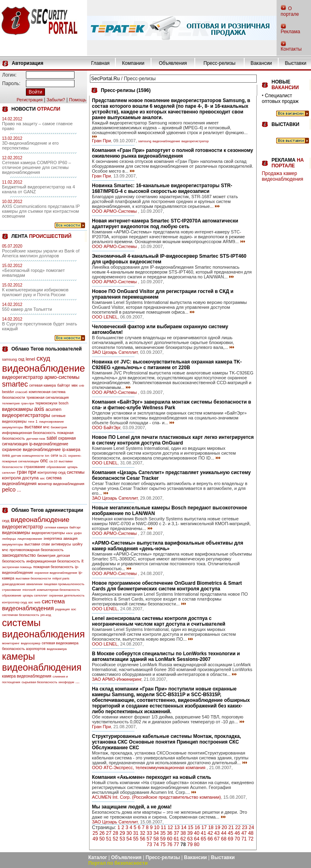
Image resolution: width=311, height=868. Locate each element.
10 (157, 827)
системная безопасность (21, 615)
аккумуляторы (13, 427)
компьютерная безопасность (58, 590)
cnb (82, 386)
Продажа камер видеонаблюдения (282, 176)
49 (95, 839)
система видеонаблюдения (33, 605)
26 (102, 833)
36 (169, 833)
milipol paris (61, 578)
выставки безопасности (33, 578)
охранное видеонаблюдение (31, 449)
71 (244, 839)
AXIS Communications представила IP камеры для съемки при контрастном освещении (41, 211)
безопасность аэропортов (24, 649)
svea (6, 455)
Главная (100, 63)
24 (251, 827)
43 (217, 833)
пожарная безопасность (53, 567)
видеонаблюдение (44, 368)
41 (203, 833)
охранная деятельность (67, 595)
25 (95, 833)
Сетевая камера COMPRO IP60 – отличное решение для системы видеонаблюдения (36, 167)
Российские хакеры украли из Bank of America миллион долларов (41, 253)
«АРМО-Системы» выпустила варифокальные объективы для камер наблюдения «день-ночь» (167, 546)
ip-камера (71, 450)
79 (190, 844)
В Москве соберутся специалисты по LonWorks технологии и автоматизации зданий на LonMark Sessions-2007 (166, 656)
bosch (64, 403)
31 (136, 833)
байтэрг (64, 385)
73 (149, 844)
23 (244, 827)
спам (46, 544)
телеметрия (11, 403)
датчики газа (36, 439)
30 (129, 833)
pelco (9, 490)
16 (197, 827)
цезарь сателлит (35, 595)
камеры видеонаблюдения (42, 662)
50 (102, 839)
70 (237, 839)
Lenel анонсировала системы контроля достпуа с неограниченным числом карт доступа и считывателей (159, 621)
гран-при (28, 403)
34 (156, 833)
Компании (133, 63)
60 (169, 839)
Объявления (173, 63)
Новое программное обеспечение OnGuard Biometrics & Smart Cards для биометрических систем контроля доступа (167, 586)
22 (238, 827)
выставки (33, 427)
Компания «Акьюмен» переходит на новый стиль (152, 777)
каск (70, 533)
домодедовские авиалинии (22, 584)
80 (197, 844)
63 (190, 839)
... (19, 490)
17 (204, 827)
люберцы (9, 539)
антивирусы (61, 544)
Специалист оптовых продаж (280, 98)
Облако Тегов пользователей (47, 349)
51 (109, 839)
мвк (75, 385)
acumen (53, 409)
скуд (43, 358)
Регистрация (30, 100)
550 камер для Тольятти (27, 309)
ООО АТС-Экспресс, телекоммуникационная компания (149, 768)
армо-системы (62, 377)
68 (224, 839)
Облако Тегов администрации (47, 510)
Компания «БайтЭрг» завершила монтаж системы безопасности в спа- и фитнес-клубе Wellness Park (171, 405)
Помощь (78, 100)
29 (122, 833)
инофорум (66, 682)
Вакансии (261, 63)
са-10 (53, 461)
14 (184, 827)
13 (177, 827)
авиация (71, 539)
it (82, 561)
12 (170, 827)
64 (197, 839)
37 (176, 833)
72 (251, 839)
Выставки (295, 63)
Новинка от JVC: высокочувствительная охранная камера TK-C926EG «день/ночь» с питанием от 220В (167, 365)
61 (176, 839)
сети (54, 455)
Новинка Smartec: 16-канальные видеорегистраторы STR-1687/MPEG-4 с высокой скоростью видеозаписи (162, 188)
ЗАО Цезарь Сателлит (115, 352)
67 (217, 839)
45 (231, 833)
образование (56, 467)
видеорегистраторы (26, 415)
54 (129, 839)
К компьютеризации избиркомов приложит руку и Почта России (35, 292)
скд (21, 359)
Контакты (291, 49)
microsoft (29, 590)
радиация (62, 609)
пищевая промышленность (64, 584)
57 (149, 839)
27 (109, 833)
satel (52, 438)
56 (142, 839)
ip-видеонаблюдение (49, 444)
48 (251, 833)
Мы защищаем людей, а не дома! (132, 807)
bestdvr (8, 392)
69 (231, 839)
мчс (46, 427)
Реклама (290, 32)
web (37, 602)
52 (116, 839)
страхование (35, 467)
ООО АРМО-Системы (115, 211)
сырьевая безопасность (39, 682)
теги (31, 422)
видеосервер (30, 643)
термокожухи (46, 403)
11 (163, 827)
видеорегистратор (22, 377)
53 (122, 839)
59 (163, 839)
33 (149, 833)
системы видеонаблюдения (44, 628)
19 (218, 827)
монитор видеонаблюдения (61, 484)
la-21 (63, 456)
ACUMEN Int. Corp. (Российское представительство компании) (157, 797)
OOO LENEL (105, 317)
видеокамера (57, 649)
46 (237, 833)
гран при (27, 472)
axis (39, 409)
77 (176, 844)
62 (183, 839)
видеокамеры (17, 409)
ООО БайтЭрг (106, 428)
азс (43, 478)
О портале (290, 11)
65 (203, 839)
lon (47, 456)
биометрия (59, 427)
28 (116, 833)
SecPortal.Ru (105, 79)
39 (190, 833)
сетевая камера (43, 385)
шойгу (78, 544)
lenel (30, 359)
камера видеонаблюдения (27, 676)
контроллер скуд (52, 472)
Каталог (98, 857)
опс (44, 461)
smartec (15, 384)
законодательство (19, 555)
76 (169, 844)
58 (156, 839)
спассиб (21, 392)
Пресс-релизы (220, 63)
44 (224, 833)
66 (210, 839)
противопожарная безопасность (37, 550)
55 (136, 839)
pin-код (46, 615)
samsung (10, 359)
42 (210, 833)
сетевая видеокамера (60, 643)
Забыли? (56, 100)
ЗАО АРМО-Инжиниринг (117, 679)
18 (211, 827)
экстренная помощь (17, 567)
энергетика (53, 539)
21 (231, 827)
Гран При (101, 141)
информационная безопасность (29, 433)
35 (163, 833)
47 (244, 833)
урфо (78, 533)
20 (224, 827)
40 (197, 833)
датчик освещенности (27, 456)
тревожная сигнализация (47, 398)
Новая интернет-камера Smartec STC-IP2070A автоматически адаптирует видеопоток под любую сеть (165, 224)
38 (183, 833)
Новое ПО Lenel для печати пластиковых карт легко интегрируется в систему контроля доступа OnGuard (173, 440)
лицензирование (51, 422)
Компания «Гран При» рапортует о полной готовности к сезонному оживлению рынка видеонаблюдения (173, 153)
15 (191, 827)
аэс (73, 609)
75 (163, 844)
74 (156, 844)
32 (142, 833)
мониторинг (11, 643)
